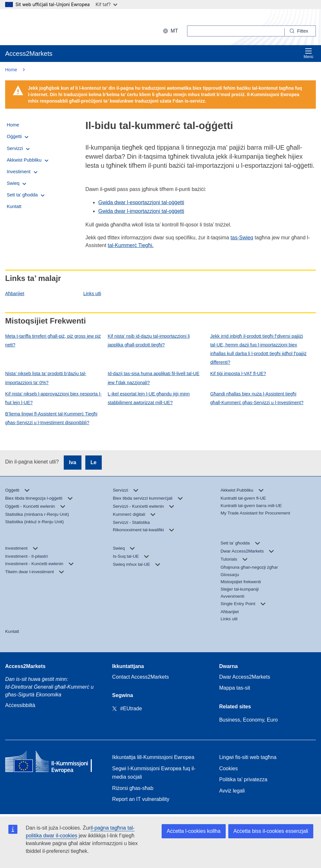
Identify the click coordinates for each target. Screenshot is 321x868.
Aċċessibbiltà (20, 705)
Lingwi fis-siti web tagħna (248, 757)
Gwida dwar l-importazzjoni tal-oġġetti (141, 211)
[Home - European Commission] (52, 763)
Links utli (92, 294)
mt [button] (170, 31)
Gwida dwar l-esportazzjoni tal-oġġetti (141, 202)
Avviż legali (232, 791)
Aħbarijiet (15, 294)
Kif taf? (106, 4)
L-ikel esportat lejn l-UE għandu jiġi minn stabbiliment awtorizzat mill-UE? (149, 398)
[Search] (300, 31)
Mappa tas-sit (235, 688)
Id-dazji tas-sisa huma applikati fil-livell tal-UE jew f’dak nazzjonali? (153, 378)
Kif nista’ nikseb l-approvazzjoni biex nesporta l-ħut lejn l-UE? (53, 398)
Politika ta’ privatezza (243, 779)
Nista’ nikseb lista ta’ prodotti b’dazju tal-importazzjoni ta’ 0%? (46, 378)
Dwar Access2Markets (245, 677)
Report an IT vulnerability (141, 799)
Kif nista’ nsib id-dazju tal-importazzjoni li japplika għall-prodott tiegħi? (149, 340)
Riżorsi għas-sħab (133, 788)
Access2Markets (25, 666)
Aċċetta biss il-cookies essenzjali (271, 831)
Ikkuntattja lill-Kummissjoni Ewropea (153, 757)
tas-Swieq (242, 238)
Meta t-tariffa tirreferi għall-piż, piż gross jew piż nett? (53, 340)
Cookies (229, 768)
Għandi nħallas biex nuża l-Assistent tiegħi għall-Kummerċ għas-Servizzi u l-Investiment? (257, 398)
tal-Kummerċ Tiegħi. (131, 245)
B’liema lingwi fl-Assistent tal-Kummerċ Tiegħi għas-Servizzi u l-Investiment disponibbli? (51, 418)
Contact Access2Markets (140, 677)
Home (11, 70)
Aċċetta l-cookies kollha (194, 831)
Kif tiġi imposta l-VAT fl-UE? (238, 374)
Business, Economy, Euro (249, 720)
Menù (308, 53)
